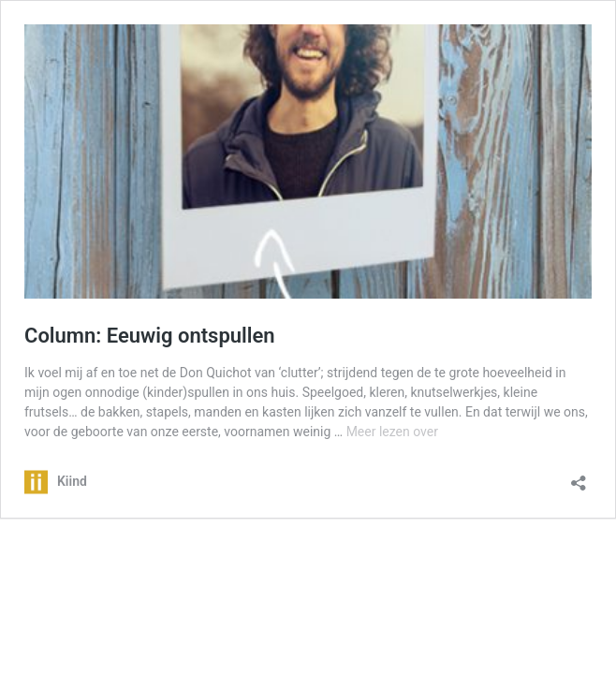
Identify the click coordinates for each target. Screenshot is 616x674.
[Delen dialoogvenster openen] (579, 477)
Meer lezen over (392, 432)
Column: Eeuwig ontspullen (150, 336)
